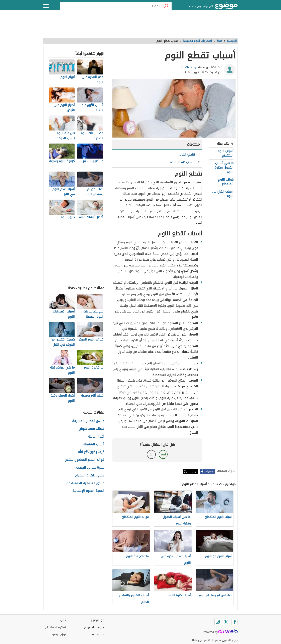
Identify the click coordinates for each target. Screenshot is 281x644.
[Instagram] (218, 622)
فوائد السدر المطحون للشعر (85, 460)
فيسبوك (210, 471)
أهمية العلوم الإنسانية (88, 491)
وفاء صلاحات (189, 67)
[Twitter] (226, 622)
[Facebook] (235, 622)
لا (151, 454)
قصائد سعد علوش (91, 429)
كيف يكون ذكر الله (91, 452)
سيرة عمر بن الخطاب (90, 468)
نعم (163, 454)
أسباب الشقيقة (93, 445)
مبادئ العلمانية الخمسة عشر (84, 483)
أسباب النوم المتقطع (225, 153)
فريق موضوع (59, 634)
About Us (98, 634)
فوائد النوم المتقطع (226, 182)
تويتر (195, 471)
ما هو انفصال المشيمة (88, 421)
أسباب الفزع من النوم (223, 194)
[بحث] (166, 6)
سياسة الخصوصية (93, 627)
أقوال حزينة (96, 437)
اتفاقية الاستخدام (56, 627)
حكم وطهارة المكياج (90, 476)
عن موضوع (97, 620)
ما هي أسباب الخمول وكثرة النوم (224, 168)
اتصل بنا (62, 620)
